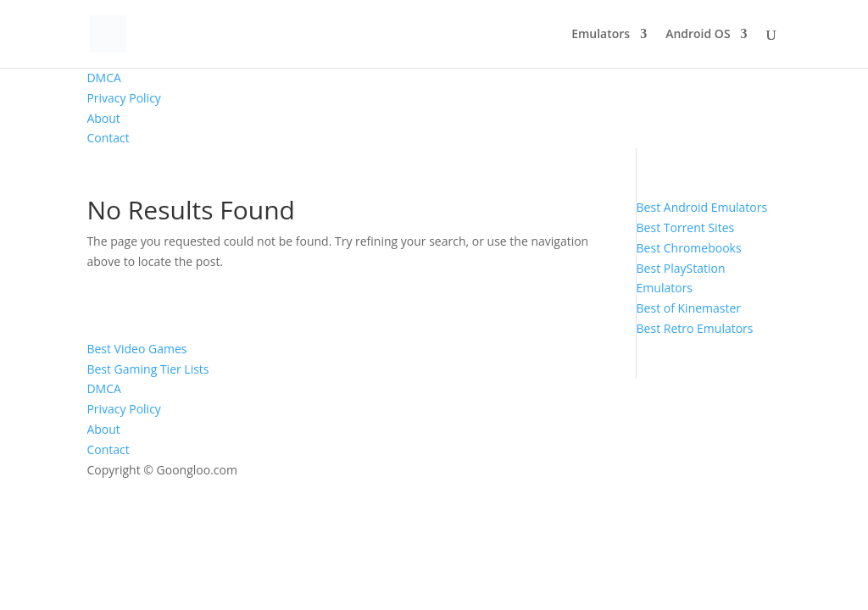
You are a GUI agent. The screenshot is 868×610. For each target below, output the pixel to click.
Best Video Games (136, 349)
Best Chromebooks (689, 248)
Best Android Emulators (702, 207)
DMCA (103, 78)
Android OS (698, 35)
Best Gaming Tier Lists (147, 369)
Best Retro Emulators (695, 328)
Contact (108, 138)
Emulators (601, 35)
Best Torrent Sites (686, 227)
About (103, 118)
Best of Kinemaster (689, 308)
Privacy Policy (123, 98)
